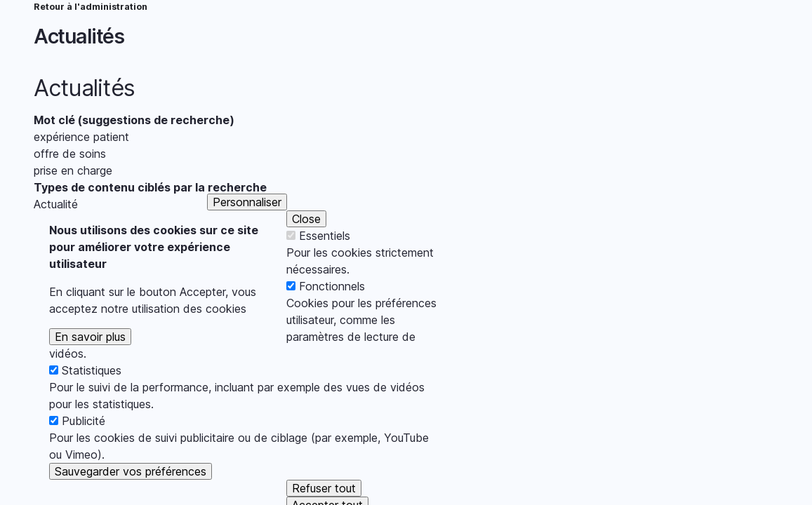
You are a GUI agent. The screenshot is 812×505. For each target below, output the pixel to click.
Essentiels (325, 256)
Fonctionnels (332, 307)
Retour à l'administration (91, 7)
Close (306, 239)
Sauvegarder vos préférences (131, 492)
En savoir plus (90, 357)
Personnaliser (247, 222)
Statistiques (92, 391)
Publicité (84, 441)
